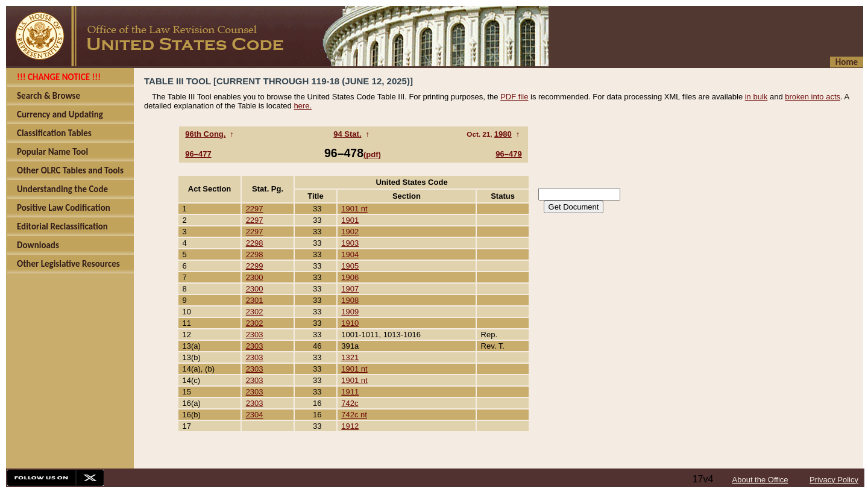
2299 (255, 266)
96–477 (198, 154)
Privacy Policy (834, 480)
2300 (255, 277)
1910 (350, 323)
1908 (350, 300)
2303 (255, 335)
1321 (350, 357)
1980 (503, 134)
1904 (350, 254)
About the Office (760, 480)
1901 (350, 220)
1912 (350, 426)
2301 (255, 300)
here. (303, 106)
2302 (255, 312)
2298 (255, 243)
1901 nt (354, 209)
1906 (350, 277)
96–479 (508, 154)
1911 (350, 392)
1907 (350, 289)
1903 (350, 243)
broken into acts (813, 97)
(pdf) (372, 154)
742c (350, 403)
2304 (255, 415)
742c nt (354, 415)
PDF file (514, 97)
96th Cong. (205, 134)
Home (847, 62)
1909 (350, 312)
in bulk (756, 97)
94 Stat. (347, 134)
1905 (350, 266)
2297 (255, 209)
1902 (350, 232)
